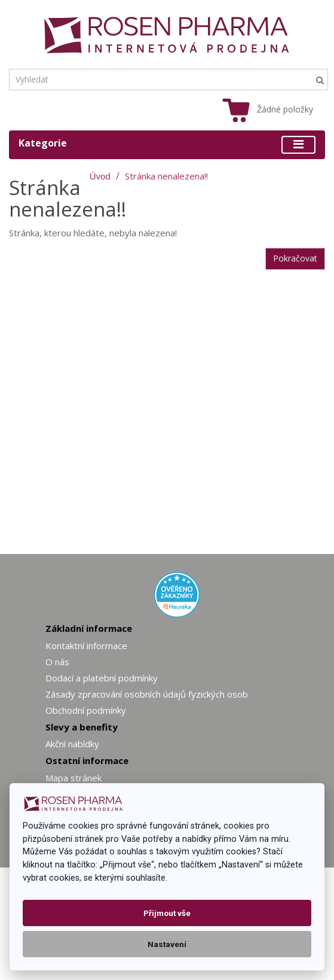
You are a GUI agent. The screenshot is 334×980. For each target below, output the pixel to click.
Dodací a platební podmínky (102, 678)
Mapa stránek (73, 778)
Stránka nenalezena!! (166, 176)
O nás (57, 662)
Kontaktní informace (86, 646)
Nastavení (167, 944)
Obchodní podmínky (86, 710)
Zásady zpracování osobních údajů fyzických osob (147, 694)
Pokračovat (295, 258)
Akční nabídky (72, 744)
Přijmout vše (167, 913)
